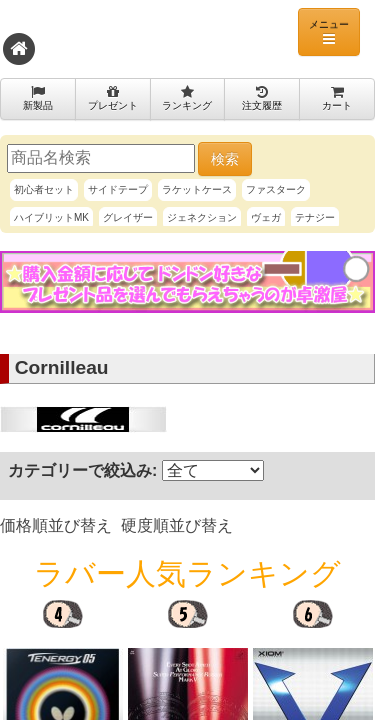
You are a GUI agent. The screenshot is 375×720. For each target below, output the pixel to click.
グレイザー (128, 217)
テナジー (315, 217)
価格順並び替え (56, 525)
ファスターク (276, 189)
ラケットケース (197, 189)
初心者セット (44, 189)
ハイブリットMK (51, 217)
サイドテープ (118, 189)
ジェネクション (202, 217)
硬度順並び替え (177, 525)
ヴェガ (266, 217)
